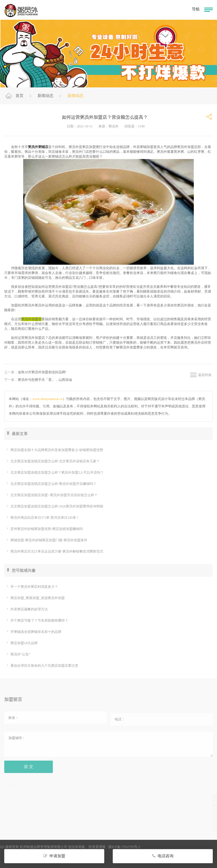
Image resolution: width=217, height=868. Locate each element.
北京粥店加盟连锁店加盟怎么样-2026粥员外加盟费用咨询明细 (54, 506)
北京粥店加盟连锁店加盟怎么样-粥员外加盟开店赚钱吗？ (51, 484)
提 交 (29, 769)
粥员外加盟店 (31, 319)
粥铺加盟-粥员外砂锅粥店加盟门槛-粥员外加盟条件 (46, 540)
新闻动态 (45, 96)
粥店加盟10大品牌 (22, 643)
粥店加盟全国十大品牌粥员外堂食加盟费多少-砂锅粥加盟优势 (54, 450)
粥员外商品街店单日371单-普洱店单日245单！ (43, 518)
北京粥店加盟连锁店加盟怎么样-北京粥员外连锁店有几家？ (53, 461)
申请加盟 (54, 856)
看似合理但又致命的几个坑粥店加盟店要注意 (42, 666)
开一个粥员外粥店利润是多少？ (32, 587)
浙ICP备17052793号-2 (98, 847)
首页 (19, 96)
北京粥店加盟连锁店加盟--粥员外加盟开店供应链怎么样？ (52, 495)
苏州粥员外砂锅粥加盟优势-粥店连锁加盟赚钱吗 (44, 529)
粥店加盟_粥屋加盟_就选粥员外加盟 (35, 598)
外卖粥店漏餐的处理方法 (27, 609)
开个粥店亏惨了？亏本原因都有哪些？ (37, 620)
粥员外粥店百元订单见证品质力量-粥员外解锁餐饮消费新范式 (54, 551)
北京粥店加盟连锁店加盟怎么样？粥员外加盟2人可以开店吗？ (55, 472)
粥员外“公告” (18, 654)
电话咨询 (163, 856)
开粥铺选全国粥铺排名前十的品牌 (33, 632)
